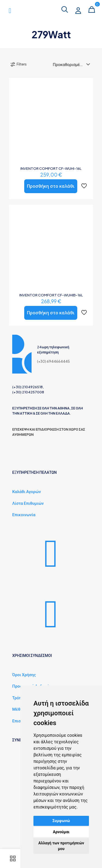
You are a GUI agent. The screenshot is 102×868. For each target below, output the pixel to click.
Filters (18, 64)
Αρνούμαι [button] (61, 832)
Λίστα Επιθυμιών (28, 525)
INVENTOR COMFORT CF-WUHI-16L (51, 168)
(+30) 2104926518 (27, 409)
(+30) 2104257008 (28, 414)
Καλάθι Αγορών (27, 513)
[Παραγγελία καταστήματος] (72, 64)
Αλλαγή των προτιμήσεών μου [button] (61, 846)
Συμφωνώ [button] (61, 821)
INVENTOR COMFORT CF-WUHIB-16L (51, 295)
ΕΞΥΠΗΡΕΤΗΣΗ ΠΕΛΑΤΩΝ (35, 494)
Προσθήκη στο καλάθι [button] (51, 186)
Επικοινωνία (24, 536)
